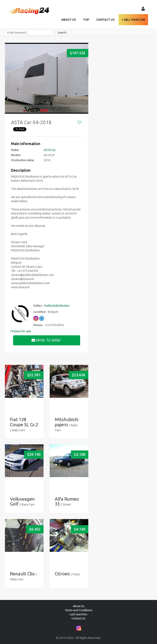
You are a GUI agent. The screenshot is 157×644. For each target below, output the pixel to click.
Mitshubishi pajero (67, 422)
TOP (86, 20)
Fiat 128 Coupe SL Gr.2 (24, 422)
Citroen (62, 574)
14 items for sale (21, 331)
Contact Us (105, 20)
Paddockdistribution (57, 306)
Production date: (23, 160)
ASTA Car (50, 150)
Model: (16, 155)
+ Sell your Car (133, 20)
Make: (15, 150)
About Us (69, 20)
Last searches (78, 614)
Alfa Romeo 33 (67, 501)
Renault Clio (22, 574)
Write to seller (47, 340)
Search (62, 33)
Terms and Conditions (79, 610)
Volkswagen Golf (22, 501)
